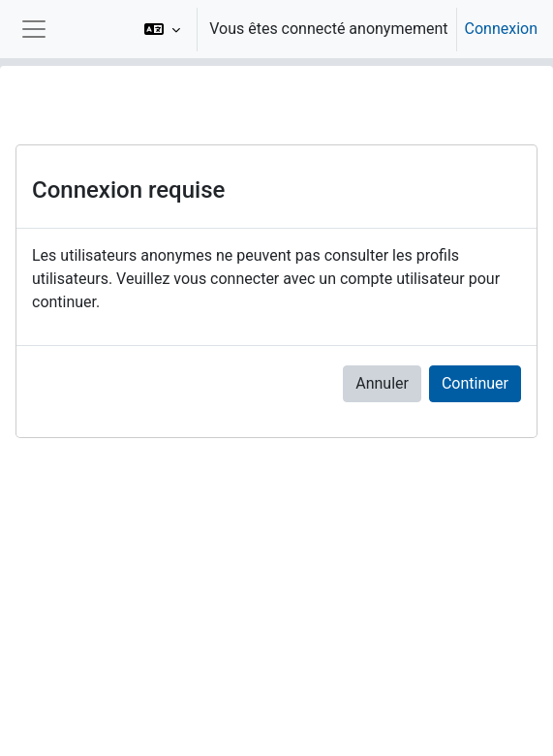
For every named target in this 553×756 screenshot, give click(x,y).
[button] (162, 29)
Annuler (382, 383)
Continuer (475, 383)
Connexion (501, 29)
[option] (335, 29)
